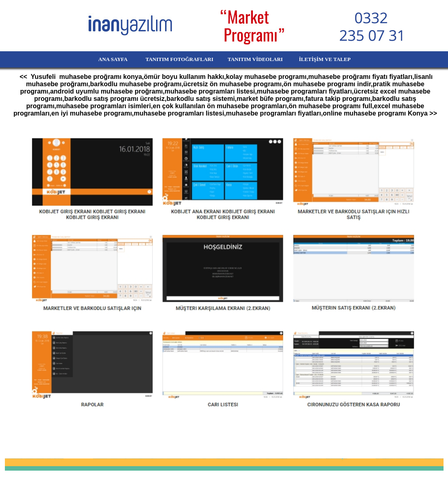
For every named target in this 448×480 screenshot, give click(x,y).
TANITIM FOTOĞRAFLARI (175, 59)
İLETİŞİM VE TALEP (336, 59)
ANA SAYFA (99, 59)
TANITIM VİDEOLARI (256, 59)
